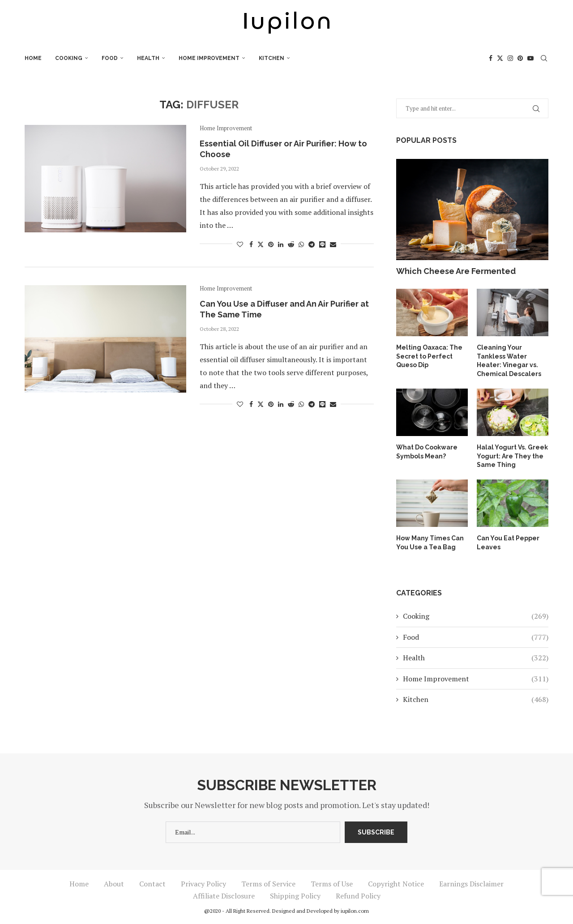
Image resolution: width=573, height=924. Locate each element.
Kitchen (272, 58)
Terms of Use (332, 884)
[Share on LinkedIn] (281, 244)
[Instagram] (510, 58)
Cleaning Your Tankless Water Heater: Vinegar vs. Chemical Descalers (509, 361)
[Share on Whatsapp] (301, 244)
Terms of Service (268, 884)
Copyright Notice (396, 884)
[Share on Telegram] (312, 244)
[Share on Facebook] (251, 244)
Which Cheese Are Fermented (456, 271)
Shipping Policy (295, 896)
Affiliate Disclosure (224, 896)
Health (148, 58)
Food (110, 58)
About (114, 884)
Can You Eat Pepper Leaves (508, 543)
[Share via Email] (333, 244)
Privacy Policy (203, 884)
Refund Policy (358, 896)
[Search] (544, 58)
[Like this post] (240, 244)
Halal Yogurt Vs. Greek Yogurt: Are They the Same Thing (512, 456)
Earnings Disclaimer (471, 884)
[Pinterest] (520, 58)
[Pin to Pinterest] (271, 244)
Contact (152, 884)
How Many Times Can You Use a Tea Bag (430, 543)
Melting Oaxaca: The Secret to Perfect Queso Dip (429, 356)
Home (33, 58)
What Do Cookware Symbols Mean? (427, 452)
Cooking (69, 58)
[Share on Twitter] (261, 244)
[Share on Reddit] (291, 244)
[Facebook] (491, 58)
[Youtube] (530, 58)
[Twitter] (500, 58)
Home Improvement (209, 58)
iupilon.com (355, 911)
